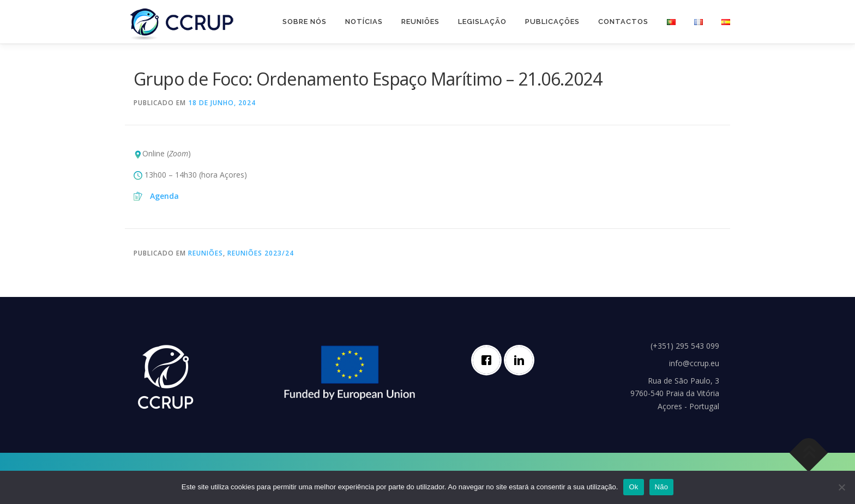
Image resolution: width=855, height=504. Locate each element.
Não (662, 487)
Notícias (364, 22)
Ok (633, 487)
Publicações (552, 22)
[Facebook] (489, 360)
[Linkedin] (522, 360)
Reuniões (420, 22)
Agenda (164, 196)
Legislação (482, 22)
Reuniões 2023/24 (261, 253)
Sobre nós (305, 22)
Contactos (623, 22)
